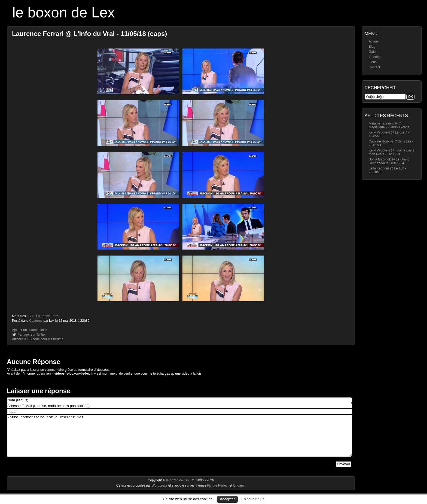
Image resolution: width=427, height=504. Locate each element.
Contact (374, 67)
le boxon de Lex (64, 12)
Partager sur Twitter (32, 335)
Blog (372, 47)
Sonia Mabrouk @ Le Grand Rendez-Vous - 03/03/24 (389, 161)
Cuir (31, 316)
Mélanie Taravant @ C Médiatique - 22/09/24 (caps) (390, 125)
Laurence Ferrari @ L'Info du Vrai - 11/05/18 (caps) (89, 34)
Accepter (227, 499)
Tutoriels (375, 57)
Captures (36, 321)
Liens (373, 62)
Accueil (374, 41)
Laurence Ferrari (48, 316)
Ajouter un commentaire (29, 330)
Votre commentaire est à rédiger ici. (179, 440)
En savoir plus (253, 499)
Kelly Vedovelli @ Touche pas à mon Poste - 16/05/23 (391, 152)
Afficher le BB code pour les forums (38, 339)
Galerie (374, 52)
